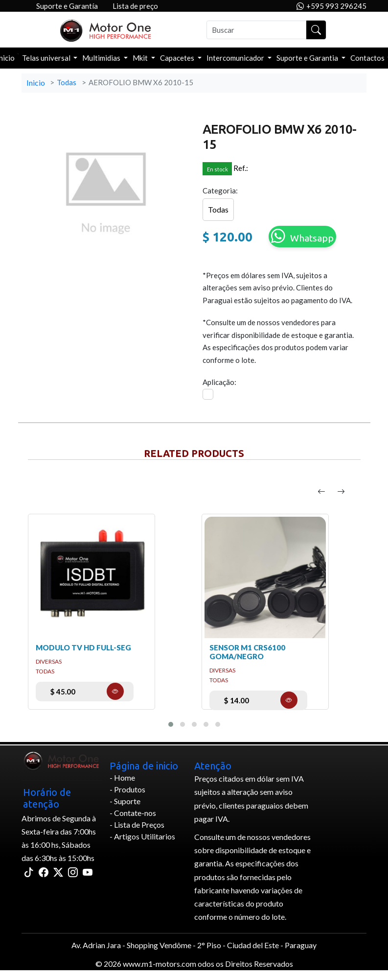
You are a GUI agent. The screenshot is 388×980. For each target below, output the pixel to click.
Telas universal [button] (47, 58)
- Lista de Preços (137, 825)
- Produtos (127, 789)
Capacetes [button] (178, 58)
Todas (67, 82)
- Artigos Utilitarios (142, 836)
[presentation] (321, 492)
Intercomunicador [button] (236, 58)
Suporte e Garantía (67, 6)
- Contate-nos (133, 813)
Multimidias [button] (102, 58)
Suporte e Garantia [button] (308, 58)
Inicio (36, 83)
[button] (171, 724)
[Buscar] (257, 30)
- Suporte (125, 801)
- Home (122, 777)
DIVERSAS (49, 661)
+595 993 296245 (331, 6)
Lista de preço (135, 6)
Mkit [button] (141, 58)
